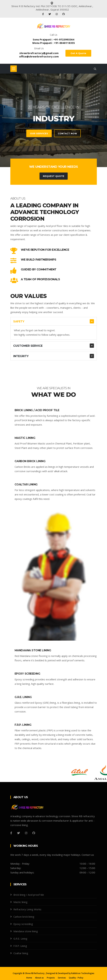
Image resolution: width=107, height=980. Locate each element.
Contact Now (67, 133)
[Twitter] (18, 833)
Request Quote (54, 176)
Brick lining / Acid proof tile (37, 410)
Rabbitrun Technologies (83, 973)
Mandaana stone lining (33, 650)
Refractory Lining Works (27, 909)
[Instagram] (26, 833)
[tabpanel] (53, 120)
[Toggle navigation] (14, 69)
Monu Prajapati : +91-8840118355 (54, 43)
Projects (51, 978)
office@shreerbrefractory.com (39, 56)
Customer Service (28, 346)
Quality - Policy (76, 978)
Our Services (39, 133)
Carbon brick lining (30, 461)
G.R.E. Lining (23, 697)
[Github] (34, 833)
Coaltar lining (26, 484)
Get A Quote (78, 53)
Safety (19, 321)
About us (39, 978)
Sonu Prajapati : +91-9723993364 (53, 39)
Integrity (21, 356)
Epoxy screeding (27, 674)
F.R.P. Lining (23, 725)
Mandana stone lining (26, 931)
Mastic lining (25, 438)
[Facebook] (11, 833)
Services (62, 978)
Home (29, 978)
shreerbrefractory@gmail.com (39, 53)
